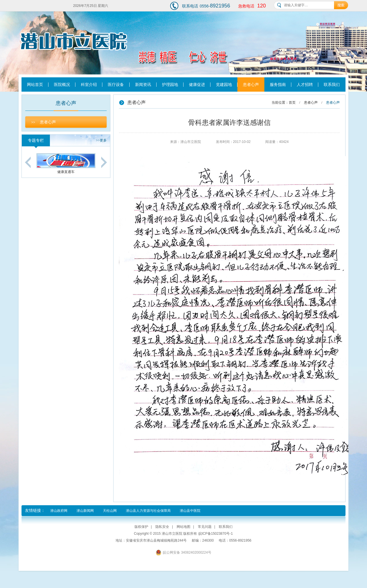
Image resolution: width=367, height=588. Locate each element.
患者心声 (251, 84)
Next (104, 162)
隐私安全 (162, 527)
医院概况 (62, 84)
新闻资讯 (143, 84)
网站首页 (35, 84)
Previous (28, 162)
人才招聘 (305, 84)
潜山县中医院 (190, 511)
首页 (292, 103)
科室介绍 (89, 84)
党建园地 (224, 84)
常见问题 (205, 527)
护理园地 (170, 84)
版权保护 (141, 527)
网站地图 (183, 527)
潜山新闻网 (85, 511)
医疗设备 (116, 84)
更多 (101, 140)
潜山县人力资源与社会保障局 (148, 511)
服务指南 (278, 84)
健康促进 (197, 84)
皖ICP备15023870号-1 (216, 534)
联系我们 (332, 84)
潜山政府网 (59, 511)
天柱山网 (110, 511)
